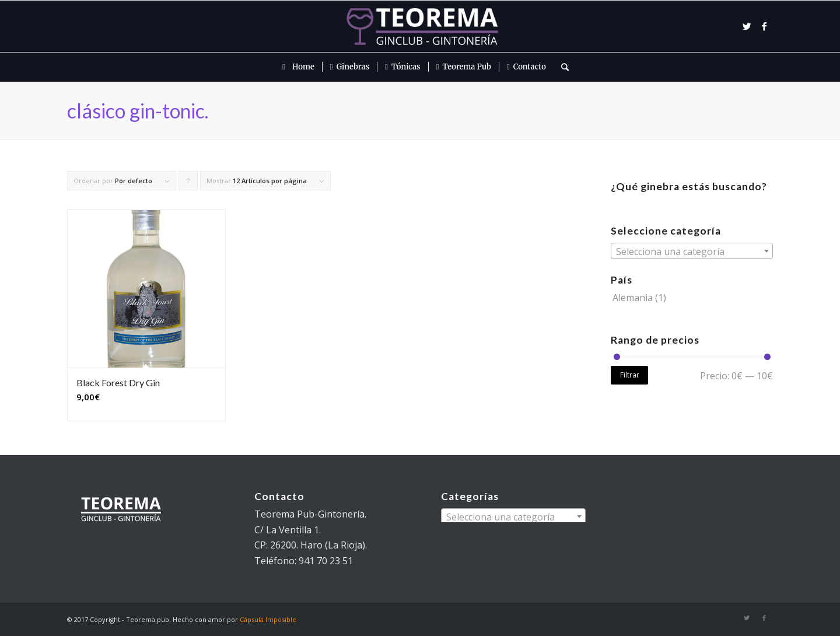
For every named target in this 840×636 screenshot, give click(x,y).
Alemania (633, 298)
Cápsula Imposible (268, 619)
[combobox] (692, 251)
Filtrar (630, 375)
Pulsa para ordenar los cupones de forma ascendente (188, 183)
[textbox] (692, 251)
